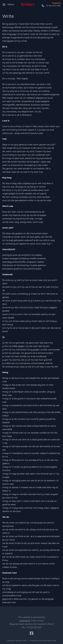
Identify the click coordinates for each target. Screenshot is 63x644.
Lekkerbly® (25, 621)
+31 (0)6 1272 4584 (51, 6)
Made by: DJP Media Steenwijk (43, 641)
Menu (8, 5)
